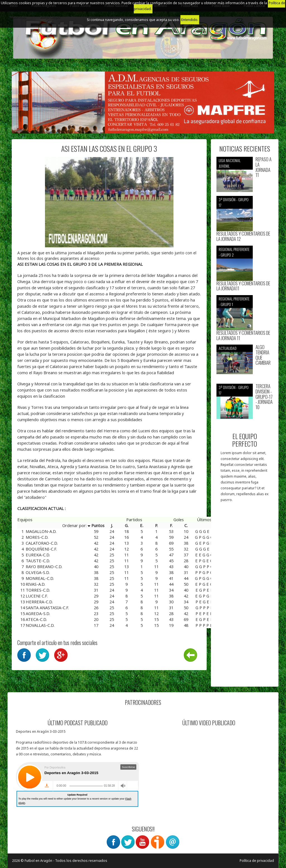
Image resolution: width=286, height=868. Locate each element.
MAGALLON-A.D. (41, 531)
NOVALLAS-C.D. (40, 625)
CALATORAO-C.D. (42, 543)
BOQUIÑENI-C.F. (41, 549)
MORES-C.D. (37, 537)
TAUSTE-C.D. (38, 561)
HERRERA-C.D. (39, 602)
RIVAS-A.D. (35, 584)
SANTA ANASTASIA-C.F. (47, 608)
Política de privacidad (257, 861)
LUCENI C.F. (37, 596)
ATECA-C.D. (36, 619)
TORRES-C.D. (38, 590)
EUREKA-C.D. (38, 555)
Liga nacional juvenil (230, 163)
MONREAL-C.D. (40, 578)
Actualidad (228, 348)
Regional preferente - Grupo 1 (234, 301)
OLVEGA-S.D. (38, 572)
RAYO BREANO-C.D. (44, 566)
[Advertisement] (245, 597)
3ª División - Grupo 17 (234, 202)
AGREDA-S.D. (38, 613)
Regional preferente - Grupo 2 (234, 252)
